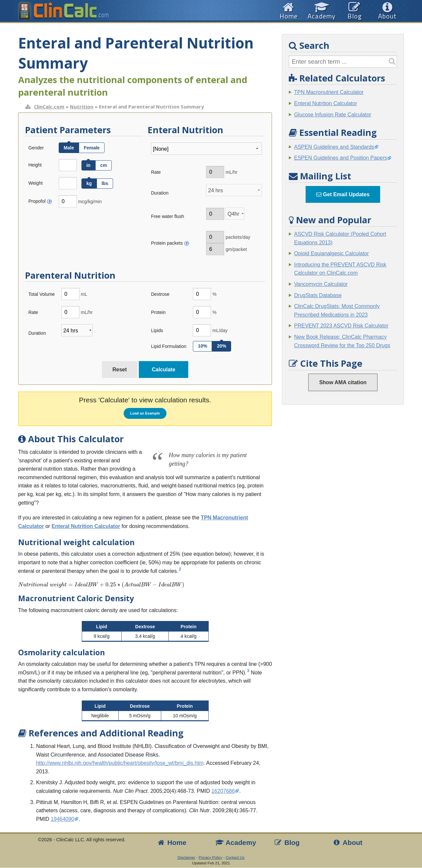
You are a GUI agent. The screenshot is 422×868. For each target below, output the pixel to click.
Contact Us (235, 857)
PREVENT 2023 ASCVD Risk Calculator (341, 326)
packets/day (238, 237)
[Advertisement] (343, 510)
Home (171, 842)
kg (89, 183)
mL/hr (231, 172)
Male (69, 148)
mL (84, 294)
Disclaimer (187, 857)
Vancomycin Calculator (321, 284)
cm (104, 165)
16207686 (223, 791)
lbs (105, 183)
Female (92, 148)
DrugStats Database (318, 295)
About (347, 842)
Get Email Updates (343, 194)
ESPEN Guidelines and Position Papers (341, 158)
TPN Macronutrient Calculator (329, 92)
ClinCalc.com (49, 107)
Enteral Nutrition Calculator (86, 526)
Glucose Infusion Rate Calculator (333, 115)
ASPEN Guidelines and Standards (334, 147)
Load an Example (145, 413)
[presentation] (145, 585)
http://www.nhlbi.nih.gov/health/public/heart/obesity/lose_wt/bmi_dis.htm (120, 763)
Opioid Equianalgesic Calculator (332, 253)
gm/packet (236, 249)
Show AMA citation (343, 382)
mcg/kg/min (90, 201)
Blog (287, 842)
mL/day (220, 330)
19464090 (62, 819)
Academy (236, 842)
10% (202, 346)
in (88, 165)
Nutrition (82, 107)
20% (222, 346)
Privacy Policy (211, 857)
